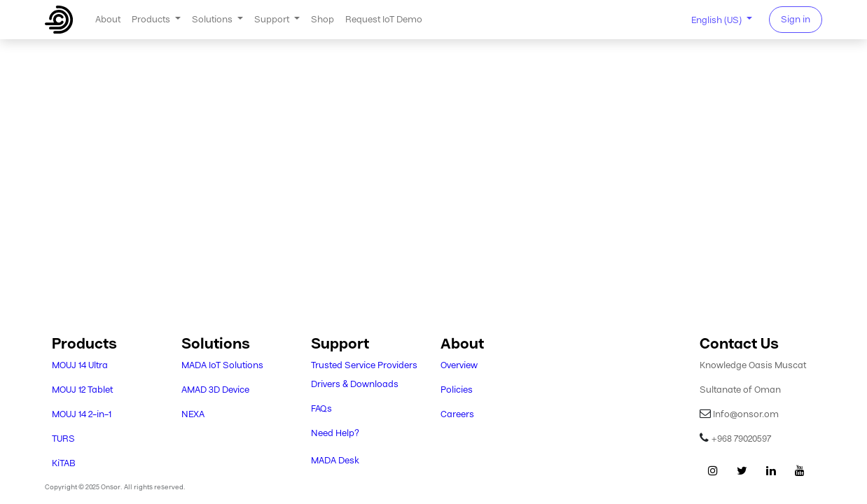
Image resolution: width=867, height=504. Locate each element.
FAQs (321, 408)
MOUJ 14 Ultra (80, 365)
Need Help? (335, 433)
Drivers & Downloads (355, 384)
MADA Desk (335, 460)
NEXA (193, 414)
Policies (457, 390)
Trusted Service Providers (364, 365)
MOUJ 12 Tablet (82, 390)
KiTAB (64, 463)
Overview (459, 365)
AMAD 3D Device (215, 390)
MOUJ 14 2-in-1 (82, 414)
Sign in (796, 19)
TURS (63, 439)
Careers (457, 414)
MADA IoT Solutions (222, 365)
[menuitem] (108, 19)
